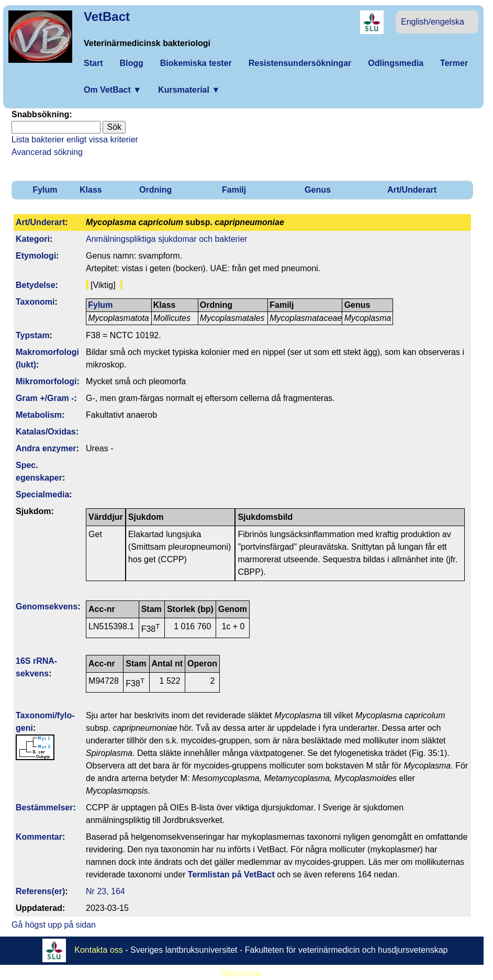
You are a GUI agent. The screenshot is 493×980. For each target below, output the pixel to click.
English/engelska (433, 22)
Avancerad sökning (47, 152)
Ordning (155, 190)
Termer (454, 63)
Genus (318, 190)
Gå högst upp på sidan (54, 925)
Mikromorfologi (46, 381)
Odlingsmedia (396, 63)
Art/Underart (412, 190)
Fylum (45, 190)
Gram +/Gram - (45, 398)
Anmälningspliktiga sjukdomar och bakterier (167, 239)
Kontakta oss (99, 950)
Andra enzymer (46, 448)
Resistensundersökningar (300, 63)
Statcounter (242, 973)
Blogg (131, 63)
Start (93, 63)
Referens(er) (40, 891)
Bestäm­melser (44, 808)
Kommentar (39, 837)
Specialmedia (42, 494)
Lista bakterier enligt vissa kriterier (75, 140)
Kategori (33, 239)
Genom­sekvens (47, 606)
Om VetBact (113, 90)
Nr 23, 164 (105, 891)
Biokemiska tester (196, 63)
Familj (234, 190)
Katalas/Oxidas (46, 432)
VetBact (107, 16)
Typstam (33, 335)
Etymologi (36, 256)
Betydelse (36, 285)
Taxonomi (35, 302)
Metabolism (39, 415)
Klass (91, 190)
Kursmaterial (189, 90)
